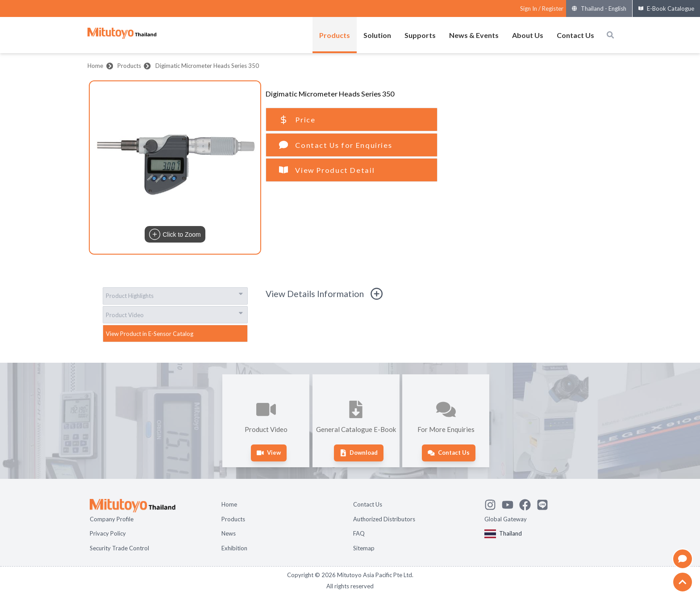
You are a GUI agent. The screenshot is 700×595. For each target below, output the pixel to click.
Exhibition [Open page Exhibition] (234, 548)
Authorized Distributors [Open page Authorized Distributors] (384, 519)
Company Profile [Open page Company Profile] (112, 519)
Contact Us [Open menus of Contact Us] (575, 35)
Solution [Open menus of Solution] (377, 35)
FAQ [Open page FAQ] (359, 533)
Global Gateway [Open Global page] (506, 519)
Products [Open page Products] (233, 519)
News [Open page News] (229, 533)
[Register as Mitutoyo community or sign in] (542, 9)
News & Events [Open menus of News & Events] (474, 35)
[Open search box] (610, 35)
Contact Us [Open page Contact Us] (368, 504)
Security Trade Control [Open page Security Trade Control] (119, 548)
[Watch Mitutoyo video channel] (510, 503)
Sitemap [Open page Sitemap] (364, 548)
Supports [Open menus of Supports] (420, 35)
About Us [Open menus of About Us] (528, 35)
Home (95, 66)
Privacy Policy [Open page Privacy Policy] (108, 533)
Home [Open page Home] (229, 504)
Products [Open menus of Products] (335, 35)
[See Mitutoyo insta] (493, 503)
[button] (175, 168)
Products (129, 66)
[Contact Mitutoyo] (545, 503)
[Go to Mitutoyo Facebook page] (528, 503)
